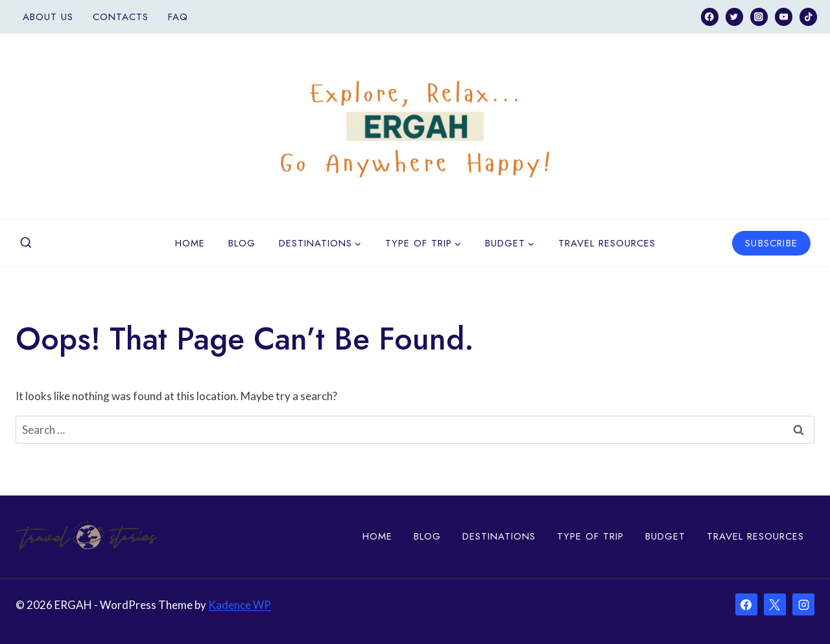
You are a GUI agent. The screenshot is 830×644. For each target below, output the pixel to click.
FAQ (178, 17)
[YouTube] (784, 17)
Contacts (121, 17)
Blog (242, 243)
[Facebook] (710, 17)
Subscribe (771, 243)
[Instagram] (759, 17)
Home (190, 243)
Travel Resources (607, 243)
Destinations (499, 536)
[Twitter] (734, 17)
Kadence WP (240, 605)
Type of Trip (590, 536)
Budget (665, 536)
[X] (775, 604)
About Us (48, 17)
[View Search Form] (26, 243)
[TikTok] (808, 17)
